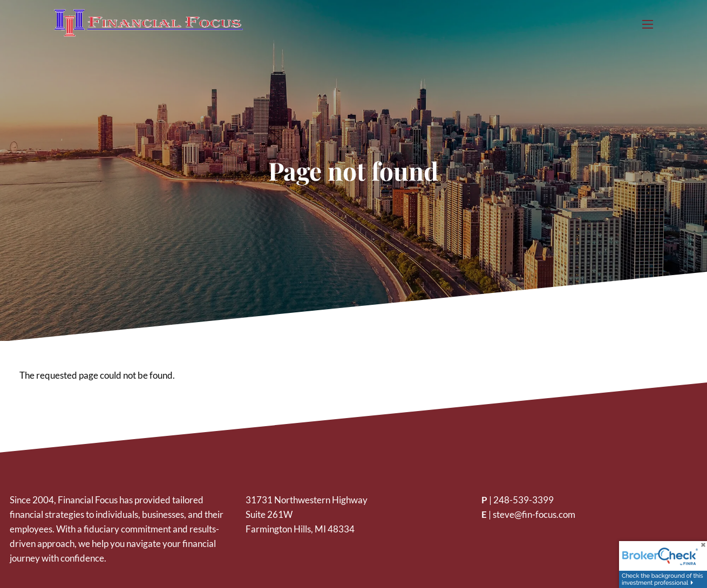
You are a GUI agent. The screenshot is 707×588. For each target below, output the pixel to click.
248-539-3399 (524, 500)
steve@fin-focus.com (534, 514)
